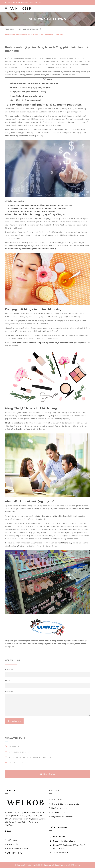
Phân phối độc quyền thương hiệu (64, 804)
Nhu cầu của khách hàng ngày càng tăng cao (30, 88)
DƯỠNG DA (11, 840)
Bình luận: (9, 692)
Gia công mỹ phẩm (58, 808)
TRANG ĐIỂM (12, 844)
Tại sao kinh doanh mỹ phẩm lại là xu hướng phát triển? (35, 83)
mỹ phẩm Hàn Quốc (49, 317)
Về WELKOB (55, 800)
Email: (8, 681)
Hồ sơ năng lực (48, 774)
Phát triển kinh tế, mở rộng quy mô (25, 100)
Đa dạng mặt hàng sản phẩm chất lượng (28, 92)
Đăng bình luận (14, 721)
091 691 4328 (14, 747)
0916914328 (12, 2)
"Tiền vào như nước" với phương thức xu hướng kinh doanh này (38, 208)
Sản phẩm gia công (58, 812)
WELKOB (38, 865)
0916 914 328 (59, 837)
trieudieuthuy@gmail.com (31, 2)
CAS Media (75, 865)
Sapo (57, 865)
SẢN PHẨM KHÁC (14, 853)
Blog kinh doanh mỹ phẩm (61, 817)
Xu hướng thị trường (29, 29)
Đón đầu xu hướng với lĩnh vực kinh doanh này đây (32, 211)
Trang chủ (10, 29)
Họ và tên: (9, 670)
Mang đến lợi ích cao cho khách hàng (27, 96)
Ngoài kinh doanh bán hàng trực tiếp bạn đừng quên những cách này (41, 205)
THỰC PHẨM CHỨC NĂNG (17, 849)
